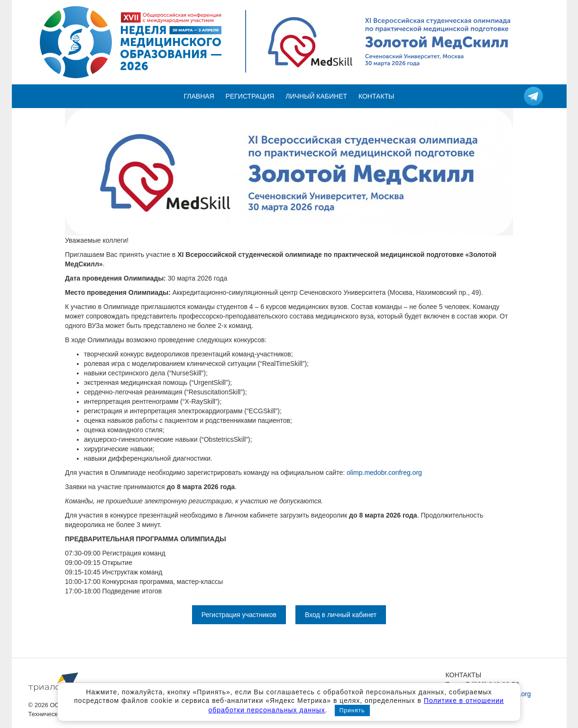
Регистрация (250, 96)
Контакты (376, 96)
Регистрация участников (239, 615)
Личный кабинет (316, 96)
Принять (352, 710)
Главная (199, 96)
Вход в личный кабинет (341, 615)
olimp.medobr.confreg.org (384, 473)
